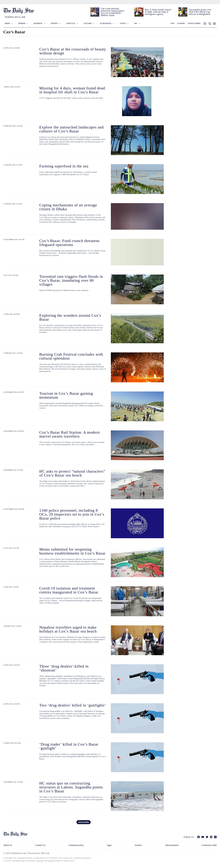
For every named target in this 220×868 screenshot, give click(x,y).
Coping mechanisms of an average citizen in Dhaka (68, 207)
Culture (88, 23)
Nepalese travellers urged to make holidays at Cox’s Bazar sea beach (68, 629)
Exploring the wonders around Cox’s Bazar (70, 317)
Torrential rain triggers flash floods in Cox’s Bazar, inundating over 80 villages (71, 280)
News (7, 23)
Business (38, 23)
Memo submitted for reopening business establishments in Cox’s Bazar (72, 551)
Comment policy (76, 845)
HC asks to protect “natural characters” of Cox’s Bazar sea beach (72, 473)
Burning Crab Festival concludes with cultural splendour (71, 356)
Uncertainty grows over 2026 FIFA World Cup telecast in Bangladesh (200, 12)
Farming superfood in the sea (64, 166)
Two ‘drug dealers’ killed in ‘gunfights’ (73, 705)
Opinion (22, 23)
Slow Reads (106, 23)
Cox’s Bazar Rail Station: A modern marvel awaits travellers (70, 434)
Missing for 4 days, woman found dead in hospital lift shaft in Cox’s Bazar (72, 90)
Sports (54, 23)
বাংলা (173, 23)
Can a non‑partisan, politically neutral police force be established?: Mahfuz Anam (113, 12)
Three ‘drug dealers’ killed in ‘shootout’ (64, 668)
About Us (8, 845)
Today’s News (194, 23)
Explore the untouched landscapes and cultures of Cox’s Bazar (71, 129)
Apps (109, 845)
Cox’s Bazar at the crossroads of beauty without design (73, 51)
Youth (123, 23)
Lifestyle (71, 23)
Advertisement (172, 845)
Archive (138, 845)
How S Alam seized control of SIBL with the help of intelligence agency (158, 12)
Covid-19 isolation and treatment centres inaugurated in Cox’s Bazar (69, 590)
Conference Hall (209, 845)
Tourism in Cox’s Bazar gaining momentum (66, 395)
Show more (84, 822)
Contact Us (40, 845)
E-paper (181, 23)
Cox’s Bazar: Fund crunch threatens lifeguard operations (69, 243)
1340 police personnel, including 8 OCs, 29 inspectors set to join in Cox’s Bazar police (72, 514)
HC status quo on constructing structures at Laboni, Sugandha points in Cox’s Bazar (71, 787)
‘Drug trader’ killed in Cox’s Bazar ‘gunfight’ (69, 746)
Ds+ (136, 23)
